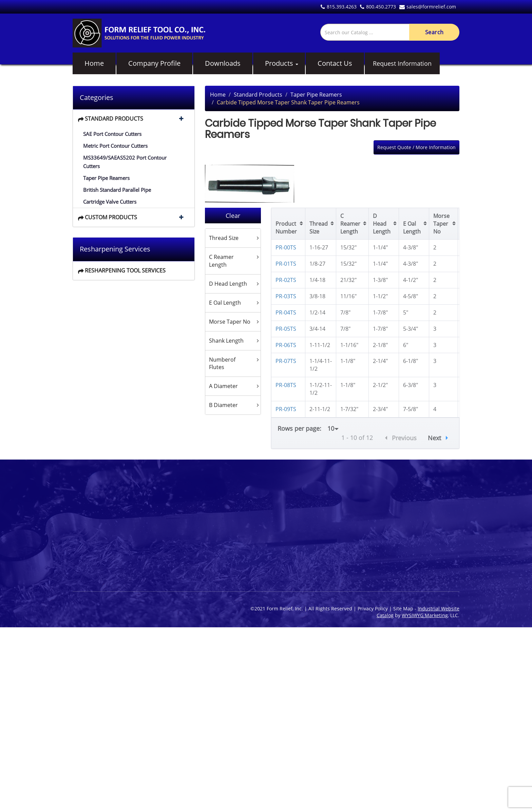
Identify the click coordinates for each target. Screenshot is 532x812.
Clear (233, 216)
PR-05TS (286, 329)
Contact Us (335, 63)
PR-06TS (286, 345)
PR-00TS (286, 247)
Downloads (223, 63)
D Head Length (228, 284)
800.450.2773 (378, 7)
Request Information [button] (402, 63)
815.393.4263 (339, 7)
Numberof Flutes (222, 363)
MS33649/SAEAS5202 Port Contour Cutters (125, 162)
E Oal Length (225, 303)
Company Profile (154, 63)
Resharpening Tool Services (125, 270)
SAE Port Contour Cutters (112, 134)
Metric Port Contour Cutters (115, 146)
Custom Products (111, 217)
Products (279, 63)
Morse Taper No (230, 322)
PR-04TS (286, 312)
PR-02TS (286, 280)
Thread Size (224, 238)
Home (94, 63)
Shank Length (226, 341)
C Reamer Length (221, 261)
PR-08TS (286, 385)
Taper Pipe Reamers (106, 178)
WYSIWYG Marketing (425, 615)
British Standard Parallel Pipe (117, 190)
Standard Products (114, 119)
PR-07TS (286, 361)
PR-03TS (286, 296)
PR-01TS (286, 264)
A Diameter (223, 386)
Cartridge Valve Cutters (110, 202)
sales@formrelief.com (428, 7)
